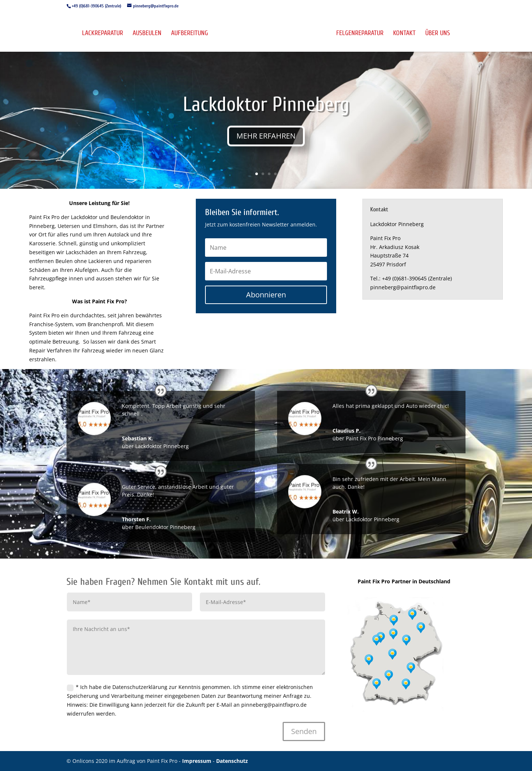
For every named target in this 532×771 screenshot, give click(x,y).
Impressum (197, 761)
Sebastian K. (137, 438)
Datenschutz (232, 761)
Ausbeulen (147, 34)
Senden (304, 731)
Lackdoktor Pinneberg (266, 111)
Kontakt (405, 34)
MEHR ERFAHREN (266, 142)
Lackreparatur (102, 34)
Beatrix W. (346, 511)
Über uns (438, 34)
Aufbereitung (189, 34)
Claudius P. (347, 431)
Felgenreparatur (360, 34)
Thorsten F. (136, 519)
